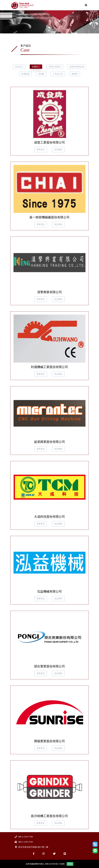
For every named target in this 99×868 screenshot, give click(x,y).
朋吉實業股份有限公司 (49, 666)
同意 (70, 864)
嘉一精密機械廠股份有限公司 (49, 217)
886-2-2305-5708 (26, 837)
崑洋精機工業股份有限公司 (49, 816)
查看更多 (41, 149)
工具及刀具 (58, 74)
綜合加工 (19, 67)
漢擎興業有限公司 (49, 292)
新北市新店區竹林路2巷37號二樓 (33, 847)
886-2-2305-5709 (26, 842)
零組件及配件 (55, 67)
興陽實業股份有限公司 (49, 741)
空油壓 (41, 74)
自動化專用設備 (77, 67)
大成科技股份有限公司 (49, 517)
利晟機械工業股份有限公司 (49, 367)
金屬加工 (36, 67)
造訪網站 (58, 149)
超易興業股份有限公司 (49, 442)
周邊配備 (25, 74)
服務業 (75, 74)
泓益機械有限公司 (49, 591)
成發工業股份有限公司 (49, 142)
